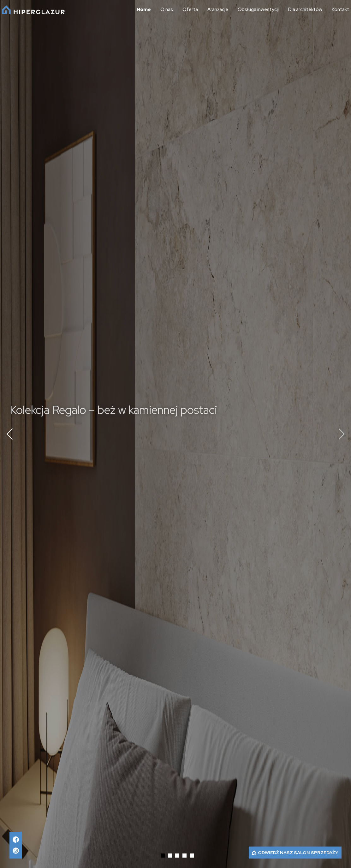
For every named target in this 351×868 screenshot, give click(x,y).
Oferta (190, 10)
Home (144, 10)
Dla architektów (305, 10)
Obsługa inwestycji (258, 10)
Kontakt (340, 10)
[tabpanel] (175, 434)
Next (342, 434)
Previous (9, 434)
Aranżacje (218, 10)
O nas (167, 10)
